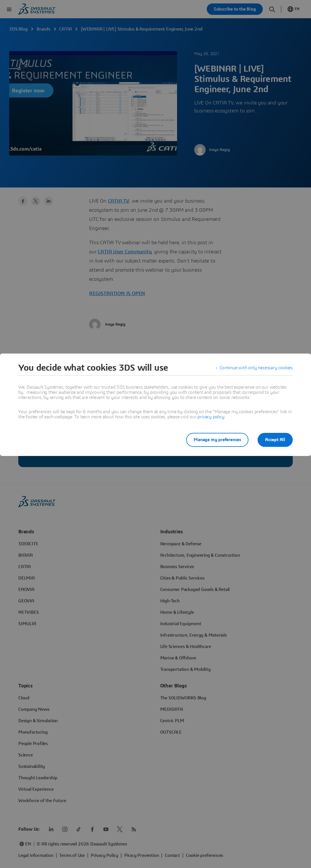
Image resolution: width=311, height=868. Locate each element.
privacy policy (211, 417)
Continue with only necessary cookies (256, 368)
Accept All (275, 440)
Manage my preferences (217, 440)
